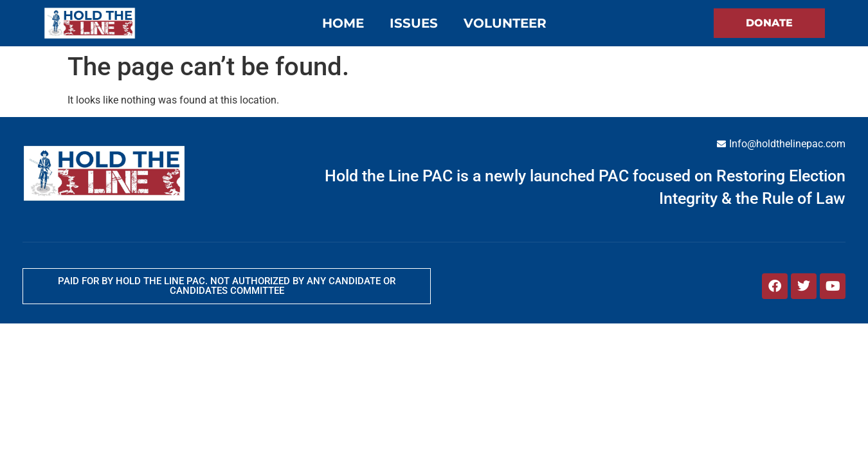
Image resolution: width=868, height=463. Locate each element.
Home (343, 23)
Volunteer (505, 23)
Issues (414, 23)
